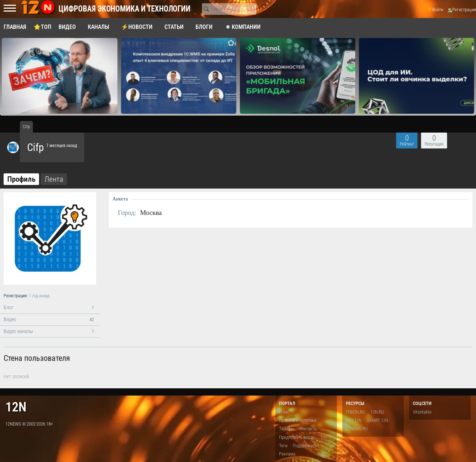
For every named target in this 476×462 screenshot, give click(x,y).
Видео (50, 320)
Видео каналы (50, 332)
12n (16, 407)
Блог (50, 308)
